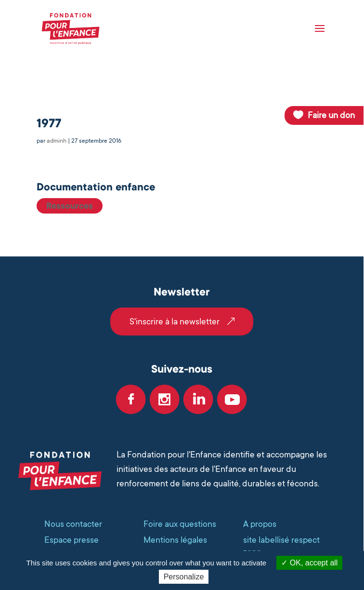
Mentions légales (175, 540)
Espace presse (71, 540)
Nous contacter (73, 524)
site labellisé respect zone (281, 546)
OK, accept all (309, 563)
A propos (260, 524)
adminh (57, 141)
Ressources (70, 206)
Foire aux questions (180, 524)
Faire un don (331, 115)
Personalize (184, 577)
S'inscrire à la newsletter (175, 322)
